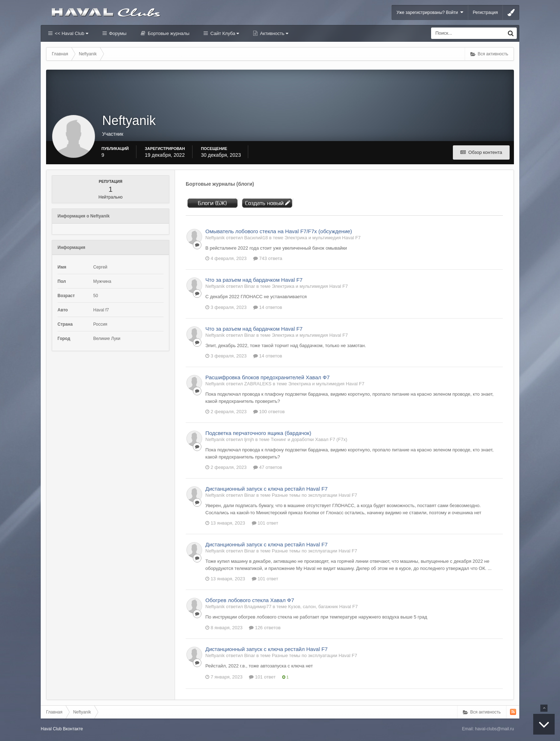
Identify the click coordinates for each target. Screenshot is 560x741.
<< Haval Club (71, 33)
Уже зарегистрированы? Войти (430, 12)
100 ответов (269, 412)
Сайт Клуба (224, 33)
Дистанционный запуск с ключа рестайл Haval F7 (266, 489)
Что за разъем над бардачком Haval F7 (254, 280)
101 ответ (265, 523)
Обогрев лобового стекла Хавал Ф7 (250, 600)
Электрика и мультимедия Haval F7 (323, 238)
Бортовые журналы (168, 33)
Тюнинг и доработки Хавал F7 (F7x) (309, 439)
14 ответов (268, 307)
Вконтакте (73, 729)
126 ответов (265, 628)
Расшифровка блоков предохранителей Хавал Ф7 (267, 377)
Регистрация (485, 12)
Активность (273, 33)
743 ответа (268, 258)
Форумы (117, 33)
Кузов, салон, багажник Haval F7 (323, 607)
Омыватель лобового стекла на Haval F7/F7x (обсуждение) (279, 231)
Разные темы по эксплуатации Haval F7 (314, 495)
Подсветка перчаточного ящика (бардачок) (258, 433)
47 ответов (268, 467)
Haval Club (51, 729)
